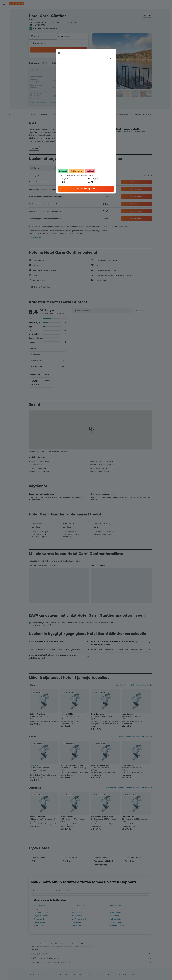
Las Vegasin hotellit (79, 919)
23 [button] (82, 76)
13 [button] (65, 70)
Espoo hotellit (77, 916)
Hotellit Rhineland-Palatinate (85, 975)
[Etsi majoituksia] (4, 16)
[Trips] (4, 50)
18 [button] (53, 76)
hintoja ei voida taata (85, 947)
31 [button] (47, 88)
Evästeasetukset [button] (35, 237)
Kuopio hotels (39, 926)
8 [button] (76, 65)
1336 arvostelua (52, 28)
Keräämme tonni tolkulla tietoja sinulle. (91, 958)
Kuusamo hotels (78, 926)
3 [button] (47, 65)
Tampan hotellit (115, 912)
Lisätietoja (129, 226)
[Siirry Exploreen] (4, 33)
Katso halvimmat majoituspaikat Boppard (135, 736)
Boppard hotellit (115, 975)
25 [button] (53, 82)
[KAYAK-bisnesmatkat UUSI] (4, 43)
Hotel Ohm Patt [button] (66, 817)
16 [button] (82, 70)
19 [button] (59, 76)
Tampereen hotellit (41, 909)
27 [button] (65, 82)
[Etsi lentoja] (4, 11)
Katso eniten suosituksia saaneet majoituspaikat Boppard (129, 787)
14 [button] (71, 70)
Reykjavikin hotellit (41, 916)
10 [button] (47, 70)
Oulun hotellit (39, 919)
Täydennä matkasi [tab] (63, 891)
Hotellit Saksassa (68, 975)
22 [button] (76, 76)
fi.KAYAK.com (33, 975)
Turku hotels (76, 922)
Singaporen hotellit (41, 912)
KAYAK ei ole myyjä (91, 954)
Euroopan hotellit (53, 975)
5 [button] (59, 65)
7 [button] (70, 65)
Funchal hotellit (40, 905)
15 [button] (76, 70)
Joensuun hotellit (116, 909)
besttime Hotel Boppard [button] (39, 768)
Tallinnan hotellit (78, 905)
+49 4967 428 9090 (37, 25)
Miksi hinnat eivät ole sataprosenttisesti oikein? (91, 962)
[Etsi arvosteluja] (104, 311)
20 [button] (65, 76)
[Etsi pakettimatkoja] (4, 26)
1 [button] (76, 59)
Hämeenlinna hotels (117, 926)
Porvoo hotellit (115, 916)
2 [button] (82, 59)
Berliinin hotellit (78, 909)
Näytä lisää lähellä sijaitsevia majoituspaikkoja (133, 685)
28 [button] (70, 82)
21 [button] (71, 76)
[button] (4, 4)
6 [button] (65, 65)
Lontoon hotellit (115, 905)
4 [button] (53, 65)
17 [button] (47, 76)
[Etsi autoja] (4, 21)
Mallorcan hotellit (116, 919)
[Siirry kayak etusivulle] (16, 4)
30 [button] (82, 82)
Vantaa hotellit (77, 912)
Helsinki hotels (40, 922)
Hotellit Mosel (102, 975)
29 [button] (76, 82)
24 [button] (47, 82)
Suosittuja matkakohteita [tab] (42, 891)
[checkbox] (41, 383)
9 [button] (82, 65)
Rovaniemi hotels (116, 922)
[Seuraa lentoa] (4, 38)
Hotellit (43, 975)
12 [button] (59, 70)
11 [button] (53, 70)
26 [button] (59, 82)
